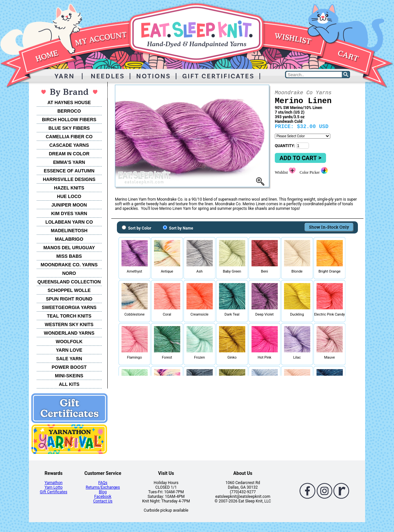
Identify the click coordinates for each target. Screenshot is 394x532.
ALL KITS (69, 384)
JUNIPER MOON (69, 205)
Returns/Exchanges (103, 487)
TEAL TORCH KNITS (69, 316)
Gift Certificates (53, 492)
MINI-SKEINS (69, 376)
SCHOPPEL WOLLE (69, 290)
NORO (69, 273)
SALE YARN (69, 359)
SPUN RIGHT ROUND (69, 299)
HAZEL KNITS (69, 188)
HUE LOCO (69, 196)
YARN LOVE (69, 350)
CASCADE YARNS (69, 145)
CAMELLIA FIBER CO (69, 137)
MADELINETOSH (69, 231)
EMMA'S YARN (69, 162)
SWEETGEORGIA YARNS (69, 307)
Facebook (103, 497)
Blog (103, 492)
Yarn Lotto (54, 487)
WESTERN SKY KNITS (69, 324)
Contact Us (103, 501)
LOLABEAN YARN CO (69, 222)
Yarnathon (54, 483)
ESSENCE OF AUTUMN (69, 171)
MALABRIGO (69, 239)
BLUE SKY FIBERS (69, 128)
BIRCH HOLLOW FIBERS (69, 120)
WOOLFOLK (69, 342)
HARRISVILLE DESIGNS (69, 179)
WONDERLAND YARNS (69, 333)
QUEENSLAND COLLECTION (69, 282)
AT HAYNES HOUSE (69, 102)
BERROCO (69, 111)
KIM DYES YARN (69, 213)
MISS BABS (69, 256)
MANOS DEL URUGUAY (69, 248)
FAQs (103, 483)
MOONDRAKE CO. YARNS (69, 265)
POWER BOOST (69, 367)
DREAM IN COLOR (69, 154)
